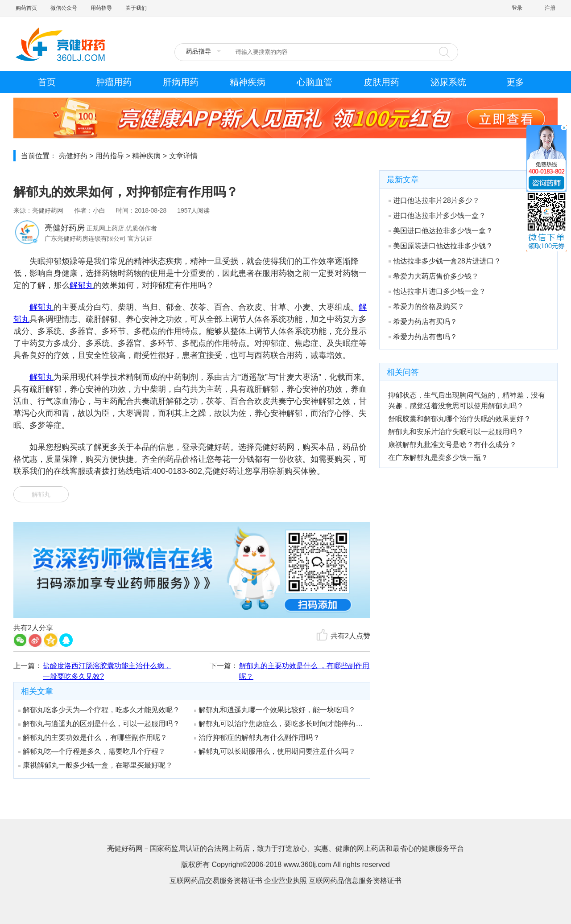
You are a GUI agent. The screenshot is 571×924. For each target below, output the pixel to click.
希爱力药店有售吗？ (423, 337)
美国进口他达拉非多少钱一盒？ (441, 231)
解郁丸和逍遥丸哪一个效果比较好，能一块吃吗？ (275, 710)
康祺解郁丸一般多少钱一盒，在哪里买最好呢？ (95, 765)
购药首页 (26, 8)
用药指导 (101, 8)
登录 (517, 8)
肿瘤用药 (114, 82)
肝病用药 (181, 82)
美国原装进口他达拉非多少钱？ (441, 246)
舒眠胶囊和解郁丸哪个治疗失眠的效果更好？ (459, 419)
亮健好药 (73, 156)
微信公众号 (64, 8)
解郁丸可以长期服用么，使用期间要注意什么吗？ (275, 751)
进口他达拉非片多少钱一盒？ (437, 216)
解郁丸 (82, 285)
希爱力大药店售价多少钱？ (434, 276)
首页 (47, 82)
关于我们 (136, 8)
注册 (550, 8)
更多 (515, 82)
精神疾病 (248, 82)
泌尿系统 (448, 82)
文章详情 (183, 156)
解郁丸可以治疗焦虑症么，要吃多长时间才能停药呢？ (279, 724)
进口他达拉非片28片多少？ (434, 200)
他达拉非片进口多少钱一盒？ (437, 291)
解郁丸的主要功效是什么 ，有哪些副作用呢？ (304, 671)
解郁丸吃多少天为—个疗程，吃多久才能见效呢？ (99, 710)
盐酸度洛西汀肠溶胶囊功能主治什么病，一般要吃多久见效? (107, 671)
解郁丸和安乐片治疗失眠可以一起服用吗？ (456, 432)
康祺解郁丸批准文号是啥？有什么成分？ (452, 445)
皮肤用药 (381, 82)
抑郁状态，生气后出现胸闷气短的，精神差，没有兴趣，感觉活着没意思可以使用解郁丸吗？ (467, 400)
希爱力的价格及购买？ (426, 306)
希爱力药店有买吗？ (423, 322)
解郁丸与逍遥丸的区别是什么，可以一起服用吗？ (99, 724)
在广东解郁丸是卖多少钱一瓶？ (438, 458)
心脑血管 (314, 82)
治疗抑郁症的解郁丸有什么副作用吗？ (257, 737)
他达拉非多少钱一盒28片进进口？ (445, 261)
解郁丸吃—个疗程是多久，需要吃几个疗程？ (92, 751)
